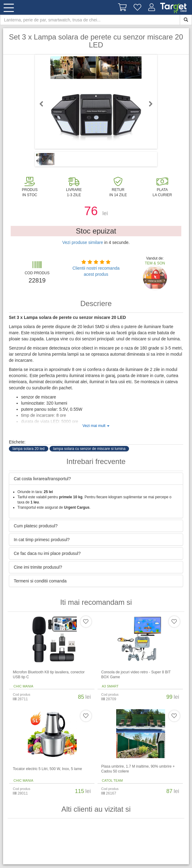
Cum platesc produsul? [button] (36, 526)
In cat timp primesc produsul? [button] (42, 540)
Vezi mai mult (96, 426)
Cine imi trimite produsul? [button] (38, 567)
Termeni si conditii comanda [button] (40, 581)
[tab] (96, 479)
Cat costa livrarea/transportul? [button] (42, 479)
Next (148, 104)
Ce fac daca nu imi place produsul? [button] (47, 553)
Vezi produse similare (83, 242)
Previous (44, 104)
